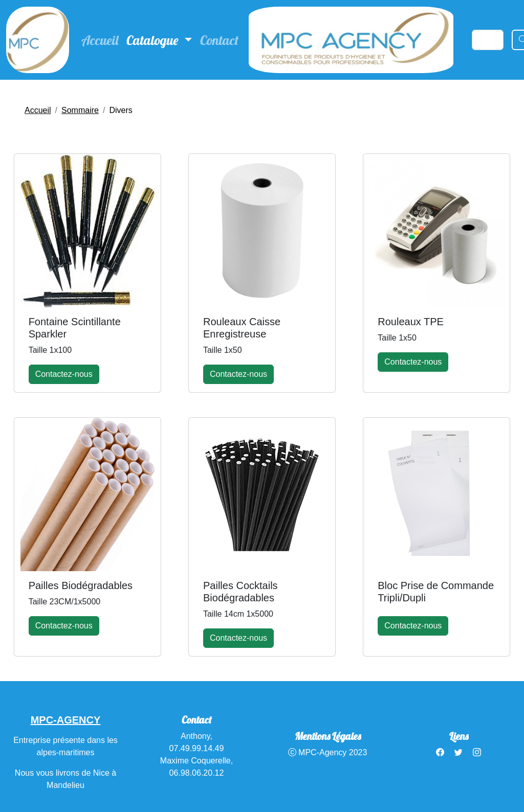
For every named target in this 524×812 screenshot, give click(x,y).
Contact (219, 40)
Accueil (100, 40)
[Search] (488, 40)
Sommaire (80, 110)
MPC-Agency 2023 (328, 752)
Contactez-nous (64, 374)
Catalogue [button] (154, 40)
